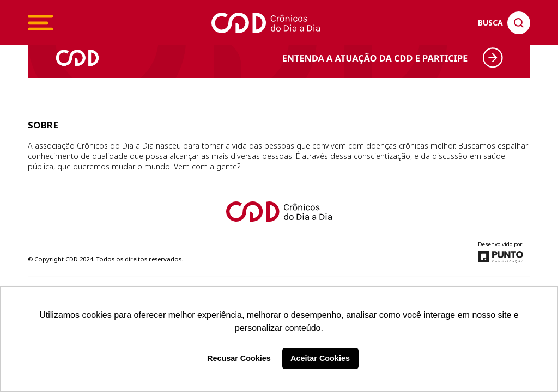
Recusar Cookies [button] (239, 358)
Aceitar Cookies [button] (320, 358)
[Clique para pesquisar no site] (504, 23)
